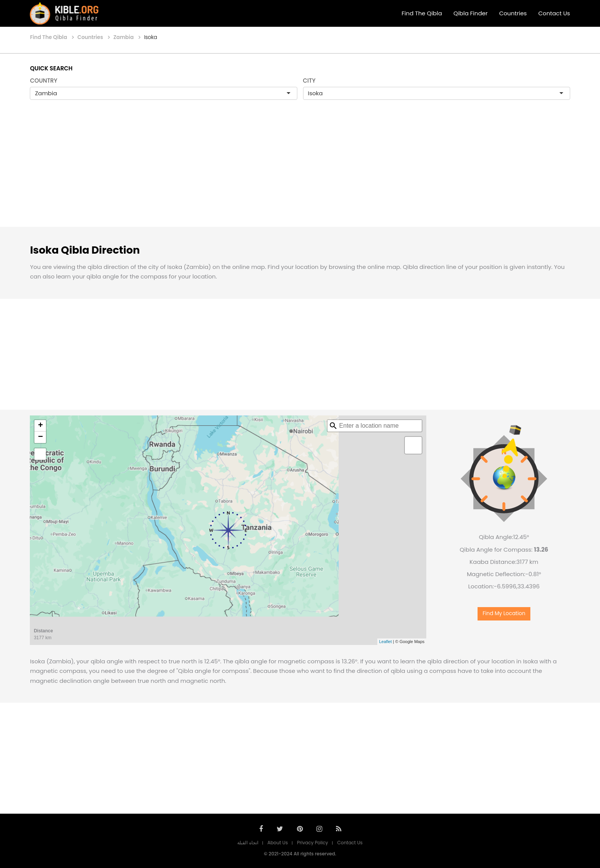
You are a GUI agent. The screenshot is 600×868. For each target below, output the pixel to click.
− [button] (40, 437)
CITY (309, 81)
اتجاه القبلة (248, 843)
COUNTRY (44, 81)
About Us (278, 843)
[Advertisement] (300, 171)
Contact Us (554, 13)
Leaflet (386, 642)
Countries (513, 13)
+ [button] (40, 426)
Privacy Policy (312, 843)
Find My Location (504, 613)
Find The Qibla (422, 13)
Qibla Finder (470, 13)
